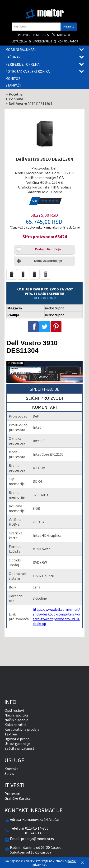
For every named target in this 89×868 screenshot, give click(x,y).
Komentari (44, 407)
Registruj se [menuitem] (42, 35)
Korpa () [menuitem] (61, 35)
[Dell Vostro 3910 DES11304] (45, 133)
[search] (36, 27)
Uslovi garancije (17, 744)
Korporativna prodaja (22, 729)
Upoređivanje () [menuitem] (44, 41)
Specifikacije (45, 389)
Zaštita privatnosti (20, 748)
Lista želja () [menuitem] (21, 41)
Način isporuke (16, 715)
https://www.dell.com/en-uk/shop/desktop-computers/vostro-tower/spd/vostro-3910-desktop (56, 616)
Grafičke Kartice (18, 798)
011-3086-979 (45, 298)
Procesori (12, 794)
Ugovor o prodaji (18, 739)
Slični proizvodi (44, 398)
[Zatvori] (83, 863)
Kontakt (11, 769)
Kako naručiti (15, 725)
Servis (9, 773)
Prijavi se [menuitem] (25, 35)
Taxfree (11, 734)
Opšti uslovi (14, 710)
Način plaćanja (16, 720)
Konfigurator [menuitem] (68, 41)
